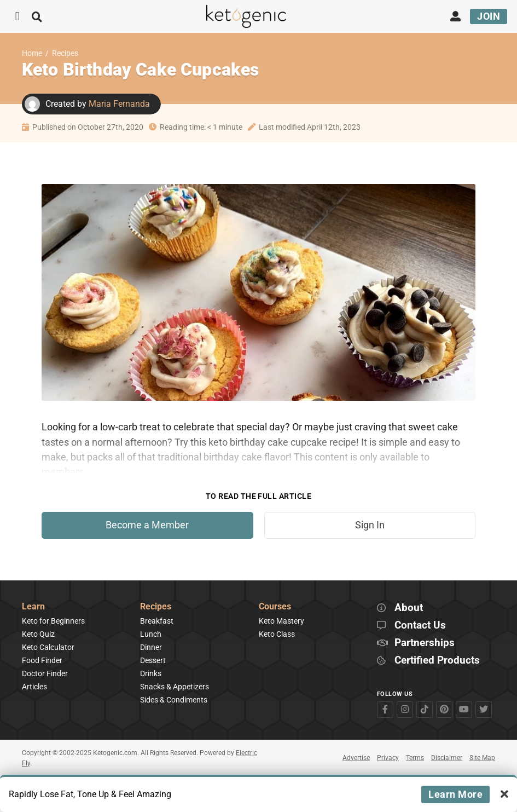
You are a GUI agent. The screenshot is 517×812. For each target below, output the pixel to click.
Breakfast (157, 621)
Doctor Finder (45, 673)
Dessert (153, 660)
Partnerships (425, 643)
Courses (275, 607)
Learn (33, 607)
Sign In (370, 525)
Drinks (151, 673)
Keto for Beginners (53, 621)
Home (32, 53)
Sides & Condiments (174, 700)
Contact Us (420, 626)
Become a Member (147, 525)
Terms (415, 758)
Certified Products (437, 661)
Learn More (455, 794)
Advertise (356, 758)
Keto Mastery (281, 621)
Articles (34, 687)
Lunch (151, 634)
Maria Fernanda (119, 104)
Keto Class (277, 634)
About (409, 608)
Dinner (151, 647)
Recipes (65, 53)
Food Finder (42, 660)
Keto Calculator (48, 647)
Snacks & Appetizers (175, 687)
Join (489, 16)
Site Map (482, 758)
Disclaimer (447, 758)
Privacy (388, 758)
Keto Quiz (38, 634)
